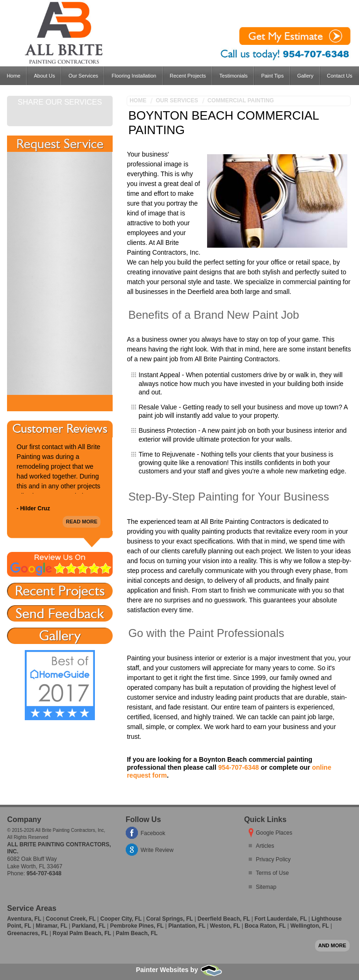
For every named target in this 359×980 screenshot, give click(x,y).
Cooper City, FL (121, 919)
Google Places (274, 833)
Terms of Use (272, 873)
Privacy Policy (273, 859)
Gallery (305, 76)
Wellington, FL (309, 926)
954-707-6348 (239, 767)
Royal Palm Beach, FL (82, 933)
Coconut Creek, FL (71, 919)
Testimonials (233, 76)
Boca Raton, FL (265, 926)
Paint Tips (273, 76)
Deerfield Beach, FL (224, 919)
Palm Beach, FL (137, 933)
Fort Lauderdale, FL (280, 919)
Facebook (153, 833)
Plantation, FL (187, 926)
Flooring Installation (134, 76)
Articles (265, 846)
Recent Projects (188, 76)
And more (332, 945)
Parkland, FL (89, 926)
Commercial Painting (241, 100)
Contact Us (339, 76)
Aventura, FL (24, 919)
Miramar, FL (51, 926)
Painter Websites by (180, 970)
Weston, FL (225, 926)
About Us (44, 76)
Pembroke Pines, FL (137, 926)
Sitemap (266, 887)
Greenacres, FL (27, 933)
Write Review (157, 850)
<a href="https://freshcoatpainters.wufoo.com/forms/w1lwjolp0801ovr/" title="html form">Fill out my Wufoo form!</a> (60, 273)
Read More (82, 522)
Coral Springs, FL (170, 919)
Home (13, 76)
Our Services (83, 76)
